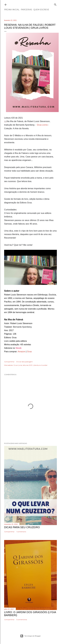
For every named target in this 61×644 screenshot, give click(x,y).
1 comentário (21, 532)
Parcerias (26, 10)
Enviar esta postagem (25, 362)
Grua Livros (42, 125)
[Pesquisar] (55, 4)
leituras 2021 (28, 365)
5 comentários (22, 620)
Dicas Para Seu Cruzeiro (22, 527)
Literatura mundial (40, 365)
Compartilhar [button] (9, 362)
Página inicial (12, 10)
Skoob (18, 348)
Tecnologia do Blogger (30, 636)
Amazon (22, 352)
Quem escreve (41, 10)
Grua (29, 352)
